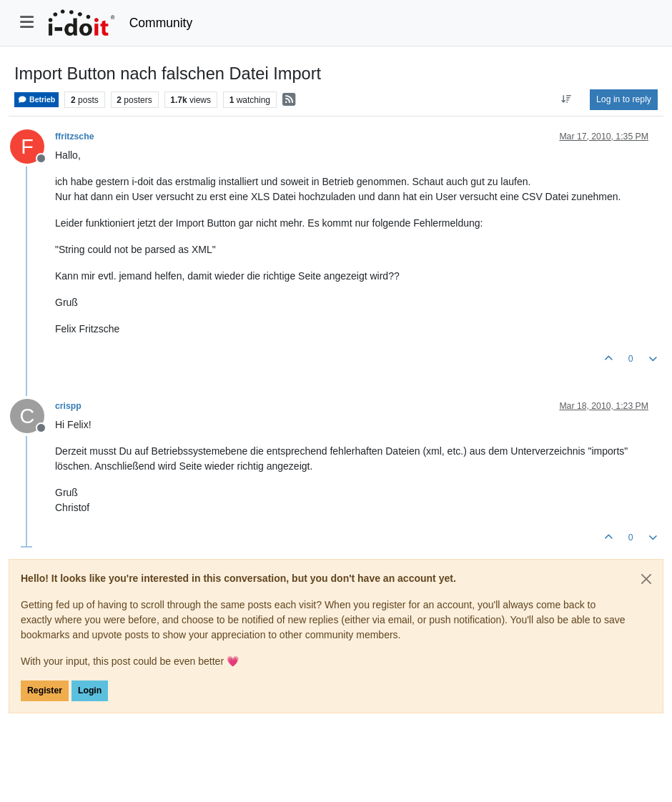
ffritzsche (74, 137)
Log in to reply (624, 99)
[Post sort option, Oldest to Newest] (567, 99)
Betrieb (36, 100)
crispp (68, 406)
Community (161, 23)
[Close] (646, 579)
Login (90, 690)
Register (45, 690)
